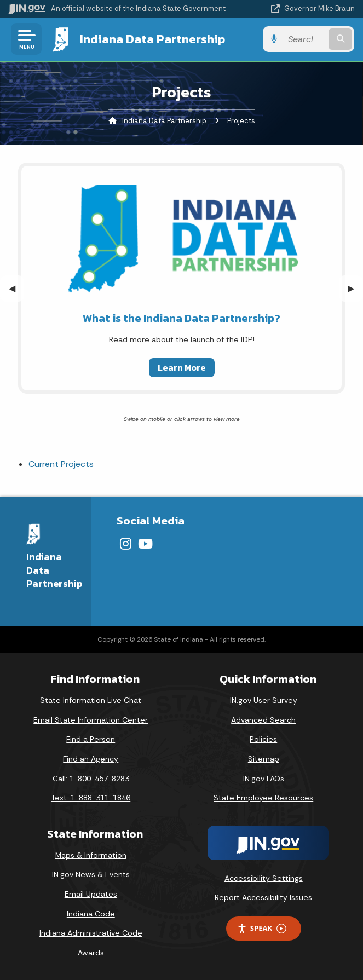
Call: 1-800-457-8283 (91, 779)
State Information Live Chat (91, 700)
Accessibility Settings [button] (264, 878)
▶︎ (355, 288)
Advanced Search (263, 720)
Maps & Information (91, 855)
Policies (263, 739)
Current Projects (61, 464)
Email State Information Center (91, 720)
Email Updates (91, 894)
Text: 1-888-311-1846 (91, 798)
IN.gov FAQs (264, 779)
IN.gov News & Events (91, 874)
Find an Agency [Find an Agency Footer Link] (91, 759)
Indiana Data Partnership (152, 39)
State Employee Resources (263, 798)
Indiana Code (91, 914)
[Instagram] (126, 544)
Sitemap (264, 759)
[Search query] (306, 39)
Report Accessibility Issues (263, 897)
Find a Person (91, 739)
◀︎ (16, 288)
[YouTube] (145, 544)
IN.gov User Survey (264, 700)
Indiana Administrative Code (91, 933)
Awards (91, 953)
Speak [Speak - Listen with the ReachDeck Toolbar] (262, 928)
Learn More (182, 367)
